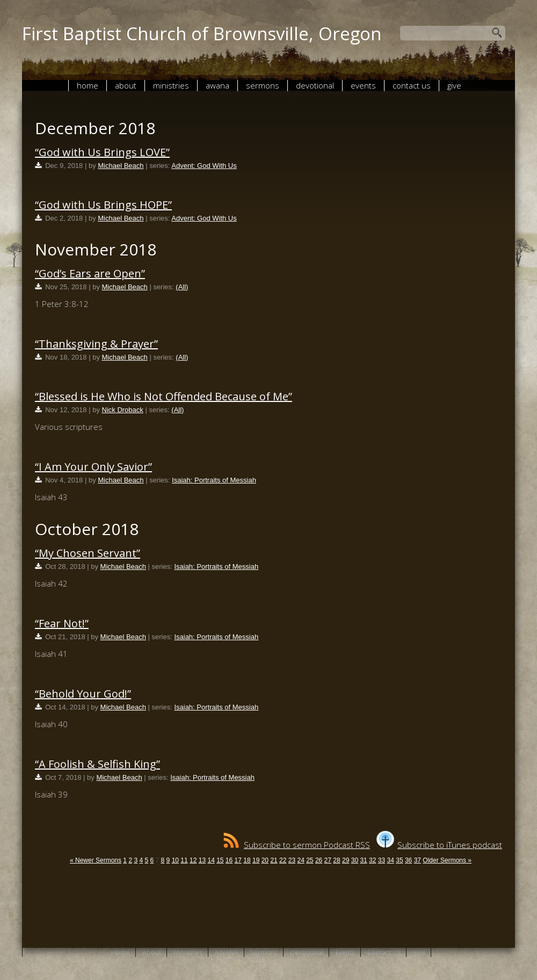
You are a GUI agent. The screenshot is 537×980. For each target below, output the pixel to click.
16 (229, 860)
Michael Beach (121, 166)
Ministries (171, 85)
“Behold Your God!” (83, 694)
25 (310, 860)
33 (382, 860)
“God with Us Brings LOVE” (102, 152)
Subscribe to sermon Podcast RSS (297, 845)
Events (363, 85)
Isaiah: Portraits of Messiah (214, 480)
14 (211, 860)
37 (418, 860)
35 (399, 860)
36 (408, 860)
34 (391, 860)
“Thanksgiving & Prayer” (96, 344)
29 (346, 860)
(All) (182, 287)
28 (336, 860)
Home (88, 85)
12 (193, 860)
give (454, 85)
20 (265, 860)
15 (220, 860)
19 (256, 860)
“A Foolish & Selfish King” (97, 764)
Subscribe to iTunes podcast (439, 845)
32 (372, 860)
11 (184, 860)
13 (202, 860)
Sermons (263, 85)
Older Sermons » (447, 860)
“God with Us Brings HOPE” (103, 205)
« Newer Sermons (96, 860)
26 (319, 860)
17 (238, 860)
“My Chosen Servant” (88, 553)
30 (355, 860)
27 (328, 860)
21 (274, 860)
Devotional (315, 85)
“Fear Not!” (62, 623)
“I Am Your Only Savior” (93, 467)
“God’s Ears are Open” (90, 273)
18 (247, 860)
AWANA (217, 85)
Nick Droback (123, 410)
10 (175, 860)
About (126, 85)
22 (283, 860)
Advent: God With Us (204, 166)
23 (292, 860)
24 (300, 860)
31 (363, 860)
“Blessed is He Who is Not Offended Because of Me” (164, 396)
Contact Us (412, 85)
